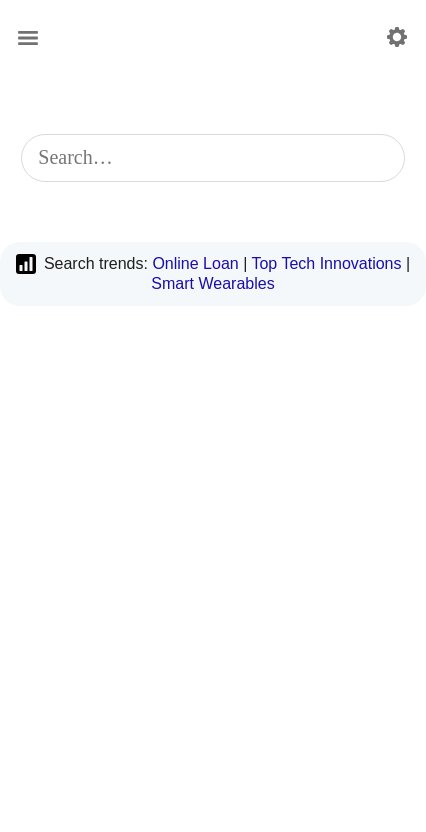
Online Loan (195, 263)
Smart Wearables (212, 283)
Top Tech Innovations (326, 263)
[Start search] (377, 158)
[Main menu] (28, 38)
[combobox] (212, 158)
